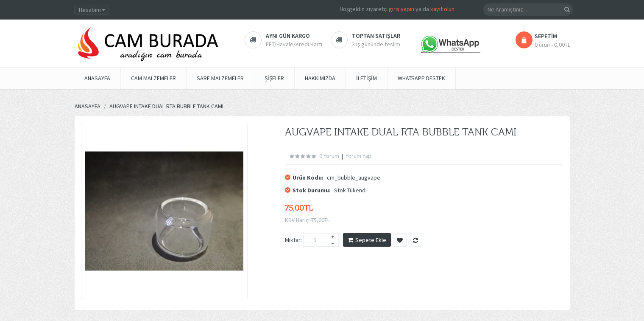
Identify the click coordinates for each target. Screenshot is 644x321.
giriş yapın (401, 9)
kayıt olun (442, 9)
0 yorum (329, 156)
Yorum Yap (358, 156)
